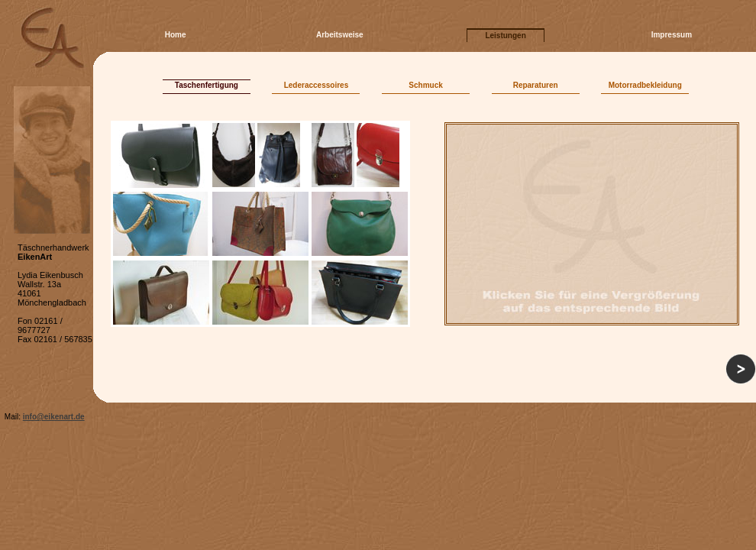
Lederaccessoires (317, 85)
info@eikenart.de (54, 417)
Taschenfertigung (207, 85)
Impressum (672, 35)
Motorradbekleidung (645, 85)
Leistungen (505, 36)
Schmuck (425, 85)
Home (176, 35)
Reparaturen (536, 85)
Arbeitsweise (340, 35)
